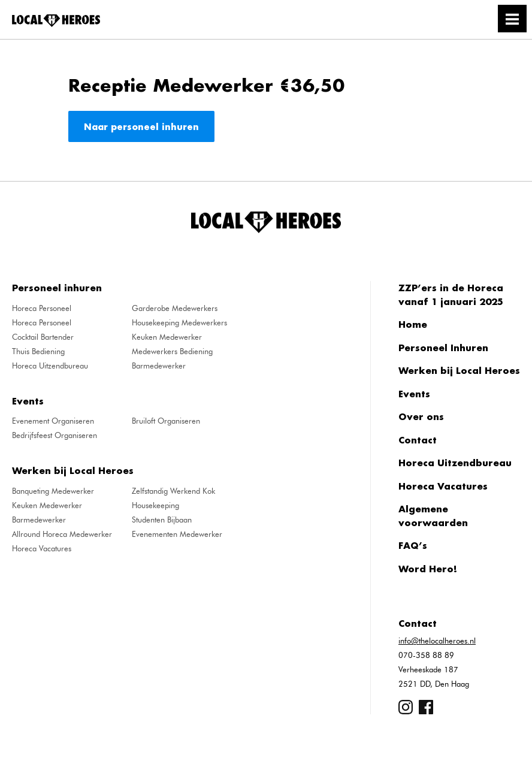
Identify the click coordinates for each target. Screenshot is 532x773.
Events (414, 394)
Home (413, 324)
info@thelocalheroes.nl (437, 641)
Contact (418, 440)
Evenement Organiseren (53, 421)
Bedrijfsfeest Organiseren (55, 435)
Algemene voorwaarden (433, 516)
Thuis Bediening (38, 351)
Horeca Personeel (42, 308)
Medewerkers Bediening (172, 351)
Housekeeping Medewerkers (179, 322)
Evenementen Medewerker (177, 534)
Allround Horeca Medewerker (62, 534)
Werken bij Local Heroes (459, 370)
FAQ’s (413, 545)
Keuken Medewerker (167, 337)
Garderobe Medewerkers (175, 308)
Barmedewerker (159, 366)
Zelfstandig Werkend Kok (173, 491)
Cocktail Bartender (43, 337)
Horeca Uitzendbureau (50, 366)
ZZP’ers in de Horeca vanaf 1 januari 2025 (451, 295)
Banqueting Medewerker (53, 491)
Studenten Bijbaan (162, 520)
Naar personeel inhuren (141, 127)
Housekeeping (155, 505)
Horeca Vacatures (42, 548)
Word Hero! (428, 569)
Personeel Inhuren (443, 348)
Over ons (421, 416)
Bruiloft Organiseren (166, 421)
